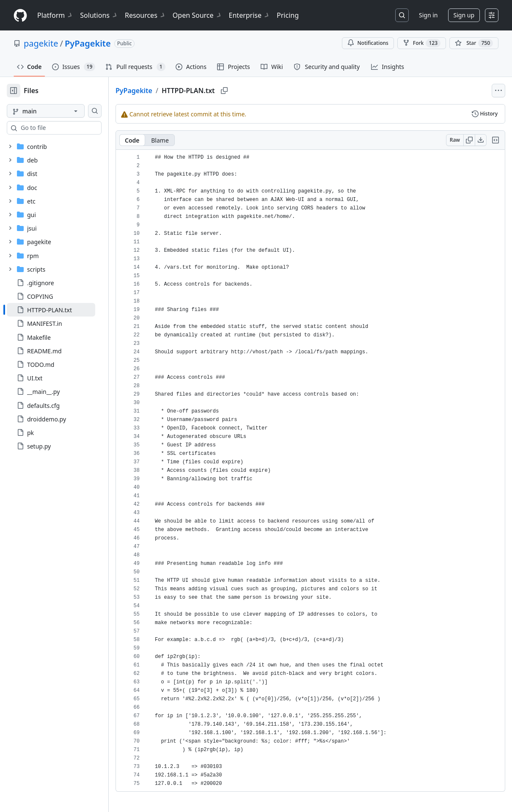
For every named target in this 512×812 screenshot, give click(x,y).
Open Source (197, 15)
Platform (55, 15)
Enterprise (249, 15)
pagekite (41, 43)
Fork (422, 43)
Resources (145, 15)
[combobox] (71, 128)
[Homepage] (20, 15)
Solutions (99, 15)
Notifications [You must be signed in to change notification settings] (368, 43)
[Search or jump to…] (402, 15)
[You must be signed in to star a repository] (474, 43)
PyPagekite (88, 43)
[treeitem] (65, 310)
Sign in (428, 15)
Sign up (464, 15)
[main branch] (59, 111)
